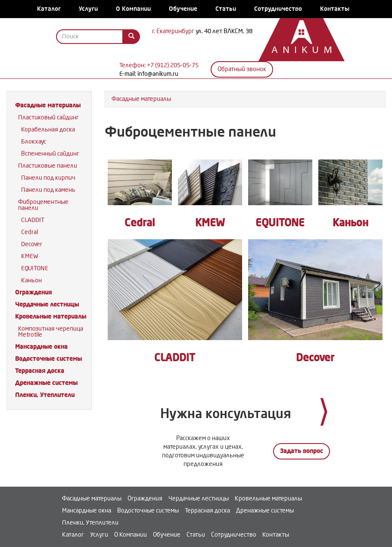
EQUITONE (35, 268)
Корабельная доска (48, 130)
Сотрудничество (278, 9)
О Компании (133, 9)
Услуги (88, 9)
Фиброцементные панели (43, 205)
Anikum (297, 51)
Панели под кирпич (48, 178)
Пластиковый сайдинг (48, 117)
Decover (32, 244)
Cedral (30, 232)
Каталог (49, 9)
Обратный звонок (242, 69)
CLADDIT (33, 220)
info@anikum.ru (158, 74)
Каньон (31, 280)
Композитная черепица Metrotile (51, 332)
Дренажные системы (46, 383)
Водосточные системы (48, 359)
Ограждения (33, 292)
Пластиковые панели (48, 166)
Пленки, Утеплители (45, 395)
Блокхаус (34, 142)
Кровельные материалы (51, 317)
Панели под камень (48, 190)
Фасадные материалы (48, 105)
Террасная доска (40, 371)
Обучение (183, 9)
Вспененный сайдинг (50, 154)
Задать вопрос (302, 451)
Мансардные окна (41, 347)
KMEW (30, 256)
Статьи (226, 9)
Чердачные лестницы (47, 305)
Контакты (335, 9)
